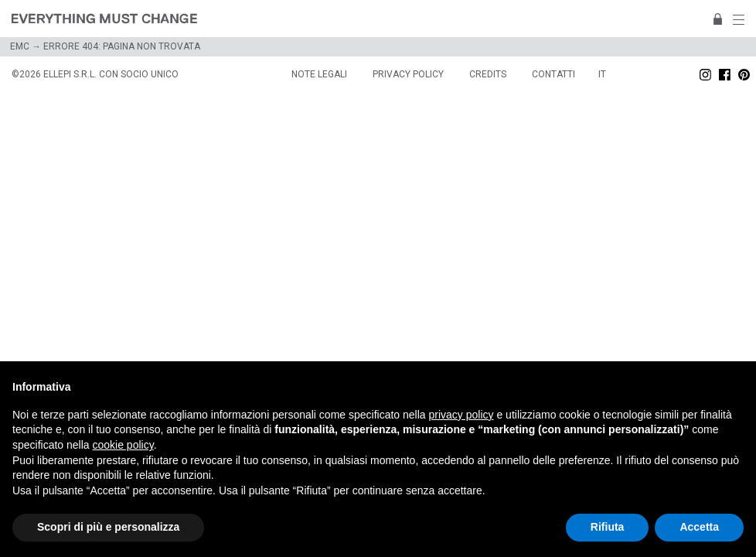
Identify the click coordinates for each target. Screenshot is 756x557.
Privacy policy (408, 74)
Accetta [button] (699, 527)
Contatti (553, 74)
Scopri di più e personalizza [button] (108, 527)
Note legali (319, 74)
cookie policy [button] (123, 445)
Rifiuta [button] (608, 527)
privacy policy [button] (461, 415)
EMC (20, 46)
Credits (488, 74)
